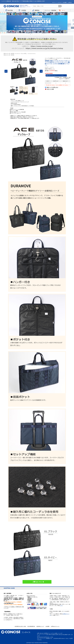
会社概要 (65, 2)
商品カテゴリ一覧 (7, 53)
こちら (61, 606)
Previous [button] (6, 71)
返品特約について (40, 626)
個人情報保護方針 (31, 626)
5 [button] (39, 34)
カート (64, 10)
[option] (37, 23)
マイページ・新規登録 (50, 10)
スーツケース (17, 53)
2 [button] (33, 34)
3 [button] (35, 34)
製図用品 (37, 10)
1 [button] (30, 34)
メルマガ (59, 2)
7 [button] (44, 34)
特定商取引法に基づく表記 (20, 626)
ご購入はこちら (37, 582)
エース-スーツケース (32, 53)
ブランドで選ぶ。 (24, 53)
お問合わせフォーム (55, 626)
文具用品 (24, 10)
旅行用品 (10, 10)
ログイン (54, 2)
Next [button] (41, 71)
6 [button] (41, 34)
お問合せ (70, 2)
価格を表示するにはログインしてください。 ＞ (56, 75)
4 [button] (37, 34)
